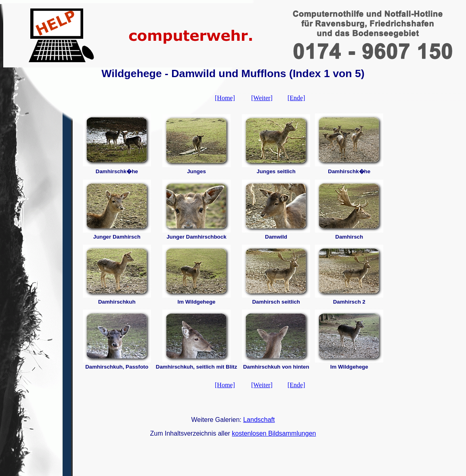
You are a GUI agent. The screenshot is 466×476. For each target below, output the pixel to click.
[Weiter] (262, 98)
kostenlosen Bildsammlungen (274, 433)
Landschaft (259, 420)
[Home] (225, 98)
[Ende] (296, 98)
